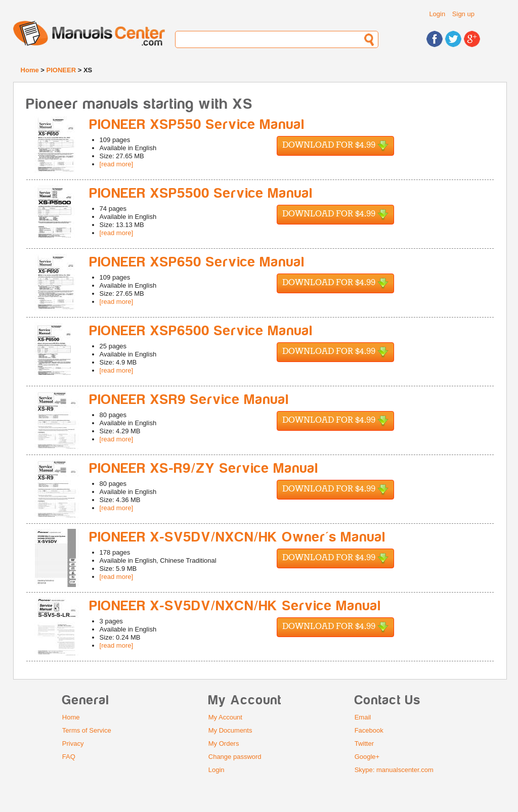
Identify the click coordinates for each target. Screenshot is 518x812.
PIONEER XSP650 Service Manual (197, 262)
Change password (235, 757)
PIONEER (61, 70)
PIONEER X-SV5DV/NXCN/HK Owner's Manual (238, 537)
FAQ (69, 757)
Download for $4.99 (335, 146)
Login (437, 14)
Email (363, 717)
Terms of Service (87, 730)
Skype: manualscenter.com (394, 770)
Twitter (364, 743)
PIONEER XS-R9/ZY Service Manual (204, 468)
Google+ (367, 757)
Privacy (73, 743)
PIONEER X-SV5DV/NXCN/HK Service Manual (235, 606)
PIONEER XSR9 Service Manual (189, 400)
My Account (225, 717)
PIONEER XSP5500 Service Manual (201, 193)
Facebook (369, 730)
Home (30, 70)
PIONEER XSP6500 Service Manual (201, 331)
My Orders (224, 743)
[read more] (116, 164)
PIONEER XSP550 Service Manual (197, 125)
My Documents (230, 730)
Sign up (463, 14)
